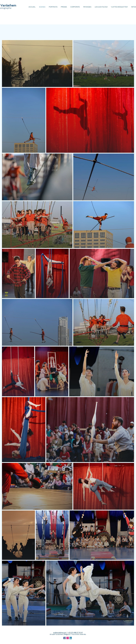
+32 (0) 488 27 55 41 (75, 633)
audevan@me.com (60, 633)
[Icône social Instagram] (68, 638)
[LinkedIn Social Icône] (71, 638)
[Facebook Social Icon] (65, 638)
